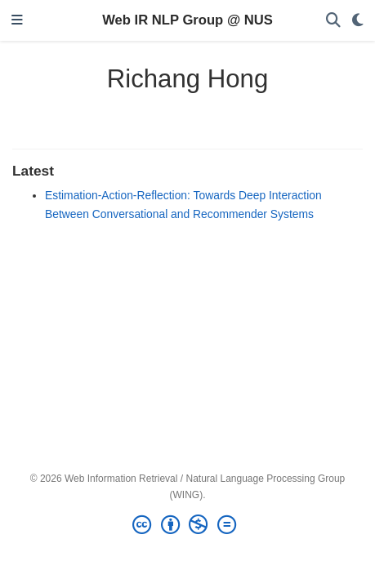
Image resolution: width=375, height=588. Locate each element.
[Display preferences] (358, 21)
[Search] (333, 21)
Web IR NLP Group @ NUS (187, 20)
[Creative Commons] (187, 525)
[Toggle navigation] (17, 21)
